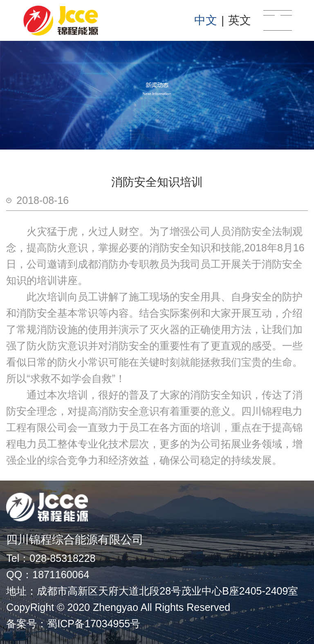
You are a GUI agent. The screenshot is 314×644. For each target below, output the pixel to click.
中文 (206, 20)
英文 (240, 20)
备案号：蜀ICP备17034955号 (73, 624)
